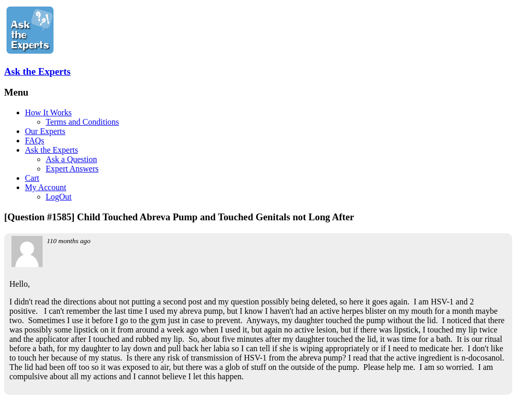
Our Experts (45, 131)
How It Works (48, 112)
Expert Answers (72, 169)
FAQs (35, 141)
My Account (46, 187)
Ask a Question (71, 159)
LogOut (59, 197)
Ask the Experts (37, 71)
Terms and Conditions (82, 122)
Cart (32, 178)
